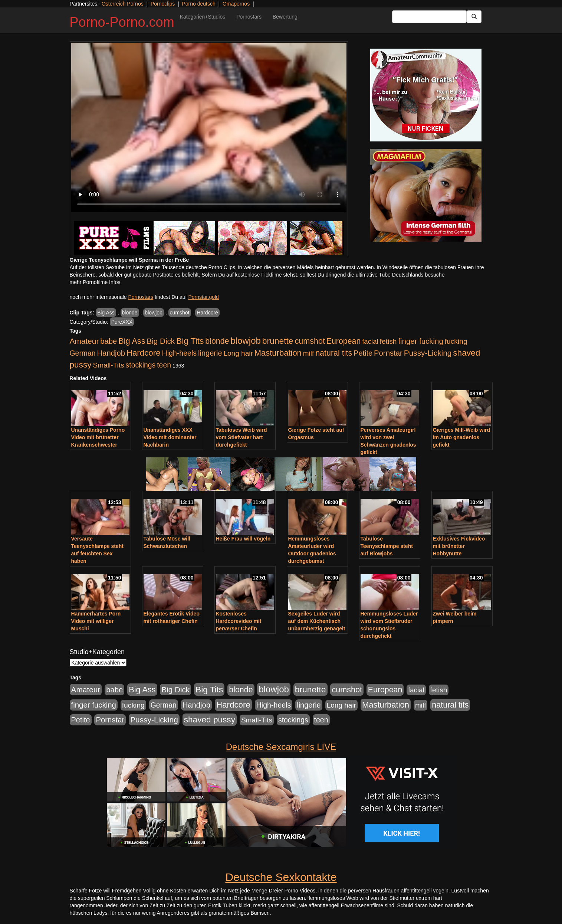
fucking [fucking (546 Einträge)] (456, 341)
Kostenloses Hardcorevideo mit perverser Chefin (239, 621)
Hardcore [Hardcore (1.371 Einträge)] (144, 353)
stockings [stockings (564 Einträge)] (141, 365)
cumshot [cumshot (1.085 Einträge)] (310, 341)
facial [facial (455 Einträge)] (370, 341)
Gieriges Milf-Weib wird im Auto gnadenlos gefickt (462, 437)
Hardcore (207, 313)
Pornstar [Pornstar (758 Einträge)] (388, 353)
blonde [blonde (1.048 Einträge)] (217, 341)
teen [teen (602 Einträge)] (164, 365)
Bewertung (285, 17)
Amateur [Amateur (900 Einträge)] (84, 341)
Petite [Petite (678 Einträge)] (363, 353)
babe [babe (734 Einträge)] (109, 341)
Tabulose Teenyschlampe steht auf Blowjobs (387, 546)
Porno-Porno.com (122, 22)
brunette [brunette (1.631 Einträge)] (278, 341)
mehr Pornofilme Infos (95, 282)
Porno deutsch (198, 4)
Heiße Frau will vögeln (243, 539)
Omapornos (236, 4)
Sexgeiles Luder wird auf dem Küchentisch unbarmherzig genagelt (317, 621)
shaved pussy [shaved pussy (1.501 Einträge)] (210, 720)
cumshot (180, 313)
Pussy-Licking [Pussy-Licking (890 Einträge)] (428, 353)
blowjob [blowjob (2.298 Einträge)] (245, 341)
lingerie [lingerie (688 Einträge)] (210, 353)
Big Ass (106, 313)
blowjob (153, 313)
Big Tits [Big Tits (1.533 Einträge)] (190, 341)
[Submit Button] (474, 17)
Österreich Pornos (123, 4)
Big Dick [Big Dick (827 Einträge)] (161, 341)
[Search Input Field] (429, 17)
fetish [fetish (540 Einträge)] (388, 341)
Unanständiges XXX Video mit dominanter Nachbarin (170, 437)
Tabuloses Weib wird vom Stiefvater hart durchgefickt (241, 437)
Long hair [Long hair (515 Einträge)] (238, 353)
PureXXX (122, 322)
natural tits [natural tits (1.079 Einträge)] (334, 353)
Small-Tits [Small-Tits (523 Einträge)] (108, 365)
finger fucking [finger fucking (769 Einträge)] (420, 341)
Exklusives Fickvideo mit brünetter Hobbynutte (459, 546)
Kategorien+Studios (203, 17)
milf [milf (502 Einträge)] (309, 353)
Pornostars (249, 17)
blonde (130, 313)
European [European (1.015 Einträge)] (344, 341)
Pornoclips (163, 4)
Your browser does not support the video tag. (209, 128)
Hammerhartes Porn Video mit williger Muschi (96, 621)
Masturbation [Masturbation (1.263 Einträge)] (278, 353)
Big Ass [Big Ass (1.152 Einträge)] (132, 341)
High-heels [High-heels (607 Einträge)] (180, 353)
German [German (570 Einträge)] (83, 353)
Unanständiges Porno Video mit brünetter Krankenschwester (98, 437)
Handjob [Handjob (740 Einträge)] (111, 353)
